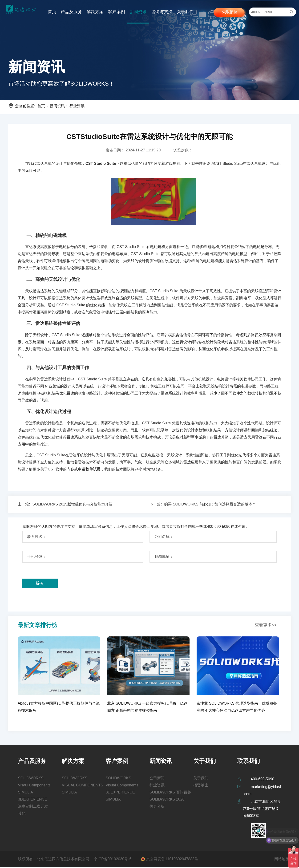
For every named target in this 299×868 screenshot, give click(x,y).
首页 (52, 12)
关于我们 (185, 12)
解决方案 (95, 12)
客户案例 (117, 12)
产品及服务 (71, 12)
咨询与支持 (162, 12)
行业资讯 (77, 106)
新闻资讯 (138, 12)
